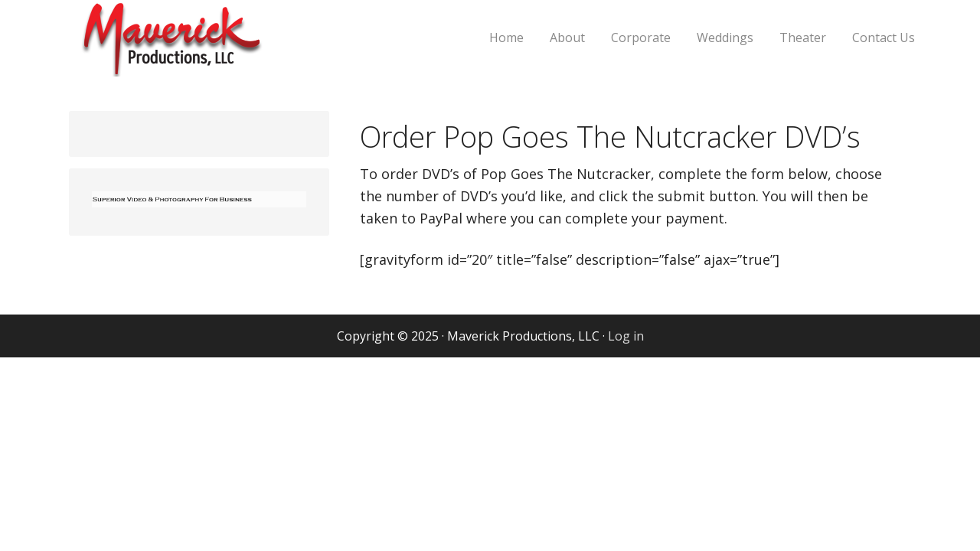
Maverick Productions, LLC (226, 48)
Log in (626, 336)
